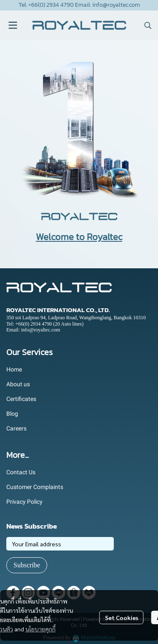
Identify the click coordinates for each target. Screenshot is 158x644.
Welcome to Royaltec (79, 237)
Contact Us (21, 472)
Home (14, 369)
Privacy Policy (24, 502)
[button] (148, 25)
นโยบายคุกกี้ (40, 629)
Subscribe (27, 565)
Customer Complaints (35, 487)
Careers (16, 428)
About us (18, 384)
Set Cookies (122, 617)
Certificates (21, 399)
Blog (12, 414)
